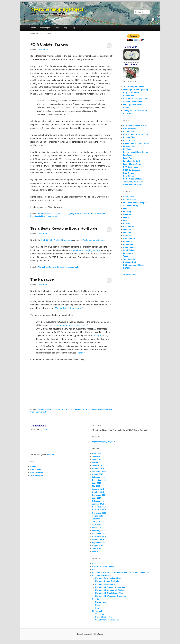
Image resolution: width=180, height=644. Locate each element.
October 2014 (98, 492)
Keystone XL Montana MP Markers (110, 590)
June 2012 (97, 549)
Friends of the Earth (132, 161)
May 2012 (96, 552)
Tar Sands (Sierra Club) (133, 182)
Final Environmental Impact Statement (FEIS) (56, 214)
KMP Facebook (130, 275)
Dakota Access (130, 200)
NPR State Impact (131, 167)
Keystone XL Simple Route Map (109, 593)
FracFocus (128, 155)
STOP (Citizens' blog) (132, 179)
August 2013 (98, 516)
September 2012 (99, 543)
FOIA (77, 214)
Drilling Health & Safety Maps (136, 143)
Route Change (129, 247)
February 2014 (98, 501)
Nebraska (127, 235)
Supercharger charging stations (85, 250)
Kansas (126, 223)
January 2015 (98, 489)
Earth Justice (129, 146)
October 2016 (98, 468)
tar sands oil (129, 253)
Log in (33, 466)
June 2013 (97, 522)
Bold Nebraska (130, 128)
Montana (127, 232)
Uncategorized (130, 262)
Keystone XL (85, 214)
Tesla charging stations (94, 240)
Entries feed (36, 469)
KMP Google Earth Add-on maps (56, 240)
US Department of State (133, 265)
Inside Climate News (132, 164)
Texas (126, 256)
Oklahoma (128, 241)
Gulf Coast (128, 215)
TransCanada (96, 214)
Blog (65, 28)
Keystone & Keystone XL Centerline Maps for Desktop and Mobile (121, 572)
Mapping (63, 267)
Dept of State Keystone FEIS (135, 134)
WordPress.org (37, 475)
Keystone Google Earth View (108, 581)
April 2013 (96, 525)
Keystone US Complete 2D (107, 584)
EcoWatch (128, 149)
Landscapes (45, 28)
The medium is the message (69, 308)
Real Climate (129, 176)
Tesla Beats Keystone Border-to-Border (65, 228)
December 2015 (99, 480)
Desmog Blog (129, 137)
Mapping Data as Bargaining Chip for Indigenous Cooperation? (135, 93)
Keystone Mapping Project (57, 9)
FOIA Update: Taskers (49, 44)
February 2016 (98, 477)
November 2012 (99, 537)
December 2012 (99, 534)
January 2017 (98, 465)
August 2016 (98, 474)
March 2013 (97, 528)
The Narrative (42, 279)
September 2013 (99, 513)
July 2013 (96, 519)
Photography (129, 244)
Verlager (97, 336)
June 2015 (97, 483)
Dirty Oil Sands (130, 140)
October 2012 (98, 540)
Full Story (131, 65)
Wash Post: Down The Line (135, 185)
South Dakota (129, 250)
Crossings (100, 614)
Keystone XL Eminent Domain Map (110, 587)
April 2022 (96, 453)
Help (73, 28)
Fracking (127, 212)
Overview (96, 599)
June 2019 (97, 459)
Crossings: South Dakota (103, 566)
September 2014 (99, 495)
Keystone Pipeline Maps (103, 575)
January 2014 (98, 504)
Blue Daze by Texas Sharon (135, 125)
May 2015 (96, 486)
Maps (57, 28)
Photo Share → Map (104, 617)
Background (101, 602)
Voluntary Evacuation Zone (107, 620)
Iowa (125, 220)
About (33, 28)
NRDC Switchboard (132, 170)
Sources (99, 608)
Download (131, 69)
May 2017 (96, 462)
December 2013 (99, 507)
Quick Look (131, 47)
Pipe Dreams (129, 173)
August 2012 (98, 546)
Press (98, 605)
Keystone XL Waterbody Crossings (111, 596)
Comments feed (37, 472)
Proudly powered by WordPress (90, 634)
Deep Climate (129, 131)
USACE (126, 268)
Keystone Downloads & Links (108, 578)
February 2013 (98, 531)
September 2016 (99, 471)
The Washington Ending (134, 87)
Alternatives (43, 267)
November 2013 (99, 510)
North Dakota (129, 238)
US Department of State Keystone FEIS (69, 325)
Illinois (126, 217)
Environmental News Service (136, 152)
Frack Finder (129, 158)
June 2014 (97, 498)
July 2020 (96, 456)
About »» (46, 430)
